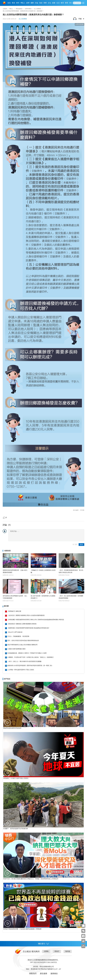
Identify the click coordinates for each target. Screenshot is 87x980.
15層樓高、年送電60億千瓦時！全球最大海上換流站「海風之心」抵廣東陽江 (31, 657)
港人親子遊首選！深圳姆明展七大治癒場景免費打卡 (43, 597)
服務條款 (54, 973)
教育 (62, 3)
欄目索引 (43, 944)
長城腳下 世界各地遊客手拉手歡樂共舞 (16, 829)
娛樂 (54, 3)
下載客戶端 (77, 3)
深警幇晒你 (28, 9)
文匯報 (46, 951)
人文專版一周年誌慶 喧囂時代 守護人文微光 (21, 670)
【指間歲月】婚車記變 (14, 611)
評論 (36, 3)
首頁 (9, 3)
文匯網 (5, 9)
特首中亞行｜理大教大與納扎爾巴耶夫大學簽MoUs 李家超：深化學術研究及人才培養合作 (31, 879)
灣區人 (23, 3)
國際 (32, 3)
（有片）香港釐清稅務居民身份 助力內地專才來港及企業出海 (71, 571)
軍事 (45, 3)
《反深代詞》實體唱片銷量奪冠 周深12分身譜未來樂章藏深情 (26, 615)
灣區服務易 (19, 9)
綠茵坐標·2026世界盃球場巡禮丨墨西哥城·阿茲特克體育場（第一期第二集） (30, 666)
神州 (18, 3)
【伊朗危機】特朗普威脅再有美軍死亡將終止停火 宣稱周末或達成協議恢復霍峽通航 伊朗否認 (36, 620)
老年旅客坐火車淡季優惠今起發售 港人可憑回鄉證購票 (15, 597)
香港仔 (57, 951)
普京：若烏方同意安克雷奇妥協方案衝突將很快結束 (23, 641)
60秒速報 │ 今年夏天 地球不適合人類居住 (16, 778)
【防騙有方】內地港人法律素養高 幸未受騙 (43, 571)
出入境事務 (37, 9)
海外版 (68, 951)
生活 (58, 3)
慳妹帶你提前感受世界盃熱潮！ (13, 728)
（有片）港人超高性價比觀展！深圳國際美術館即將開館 (71, 597)
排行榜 (6, 606)
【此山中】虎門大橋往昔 (15, 632)
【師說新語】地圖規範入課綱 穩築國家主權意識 (22, 624)
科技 (71, 3)
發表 (81, 544)
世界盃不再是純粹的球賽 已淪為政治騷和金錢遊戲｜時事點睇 (22, 929)
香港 (13, 3)
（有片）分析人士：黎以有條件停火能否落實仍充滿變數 (24, 661)
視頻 (41, 3)
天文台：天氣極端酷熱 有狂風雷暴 (18, 636)
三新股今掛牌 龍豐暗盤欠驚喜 (16, 649)
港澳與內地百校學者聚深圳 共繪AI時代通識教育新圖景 (15, 571)
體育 (67, 3)
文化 (49, 3)
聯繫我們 (33, 973)
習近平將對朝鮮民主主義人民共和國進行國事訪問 (22, 645)
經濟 (28, 3)
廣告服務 (43, 973)
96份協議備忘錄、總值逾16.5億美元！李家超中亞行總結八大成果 (27, 653)
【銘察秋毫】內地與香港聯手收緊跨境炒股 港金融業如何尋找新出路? (28, 628)
